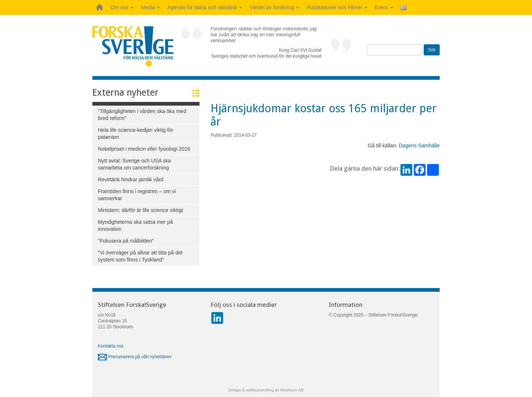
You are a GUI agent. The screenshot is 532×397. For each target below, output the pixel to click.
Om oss (122, 7)
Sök (432, 50)
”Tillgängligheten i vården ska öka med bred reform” (142, 115)
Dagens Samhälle (419, 146)
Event (384, 7)
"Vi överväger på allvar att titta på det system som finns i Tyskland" (140, 256)
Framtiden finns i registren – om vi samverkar (137, 195)
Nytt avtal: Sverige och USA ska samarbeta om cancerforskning (134, 164)
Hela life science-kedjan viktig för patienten (136, 134)
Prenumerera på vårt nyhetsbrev (135, 357)
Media (150, 7)
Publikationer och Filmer (337, 7)
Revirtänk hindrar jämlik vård (131, 179)
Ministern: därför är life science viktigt (140, 210)
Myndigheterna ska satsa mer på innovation (135, 225)
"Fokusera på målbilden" (126, 241)
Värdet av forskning (274, 7)
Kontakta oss (111, 346)
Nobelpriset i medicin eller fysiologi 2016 (144, 149)
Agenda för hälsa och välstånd (205, 7)
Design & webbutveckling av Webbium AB (266, 390)
